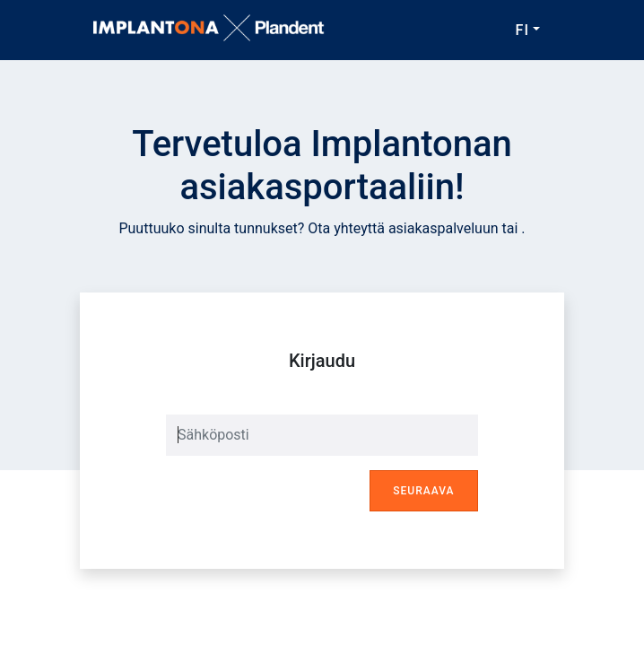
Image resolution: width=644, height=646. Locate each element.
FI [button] (522, 30)
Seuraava (423, 491)
